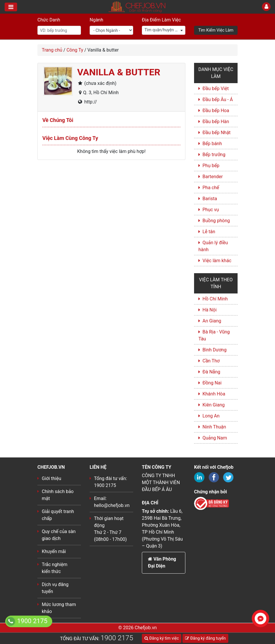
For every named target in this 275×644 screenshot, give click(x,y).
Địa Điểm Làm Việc (161, 20)
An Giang (212, 321)
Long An (211, 416)
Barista (210, 199)
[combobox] (164, 30)
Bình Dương (215, 350)
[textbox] (164, 30)
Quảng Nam (215, 438)
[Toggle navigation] (11, 7)
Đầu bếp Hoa (216, 111)
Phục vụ (211, 210)
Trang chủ (52, 50)
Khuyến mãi (54, 551)
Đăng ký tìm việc (162, 638)
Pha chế (211, 188)
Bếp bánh (212, 144)
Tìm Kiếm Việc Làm (216, 30)
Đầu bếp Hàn (216, 122)
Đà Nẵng (211, 372)
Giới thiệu (51, 478)
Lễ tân (209, 232)
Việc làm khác (217, 261)
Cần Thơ (211, 361)
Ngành (96, 20)
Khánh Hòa (214, 394)
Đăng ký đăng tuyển (205, 638)
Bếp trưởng (214, 155)
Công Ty (75, 50)
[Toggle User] (266, 7)
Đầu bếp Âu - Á (218, 100)
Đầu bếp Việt (216, 89)
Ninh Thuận (214, 427)
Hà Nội (210, 310)
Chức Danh (49, 20)
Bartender (213, 177)
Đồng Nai (212, 383)
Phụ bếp (211, 166)
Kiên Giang (214, 405)
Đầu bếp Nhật (217, 133)
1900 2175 (117, 638)
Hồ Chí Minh (215, 299)
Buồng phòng (216, 221)
